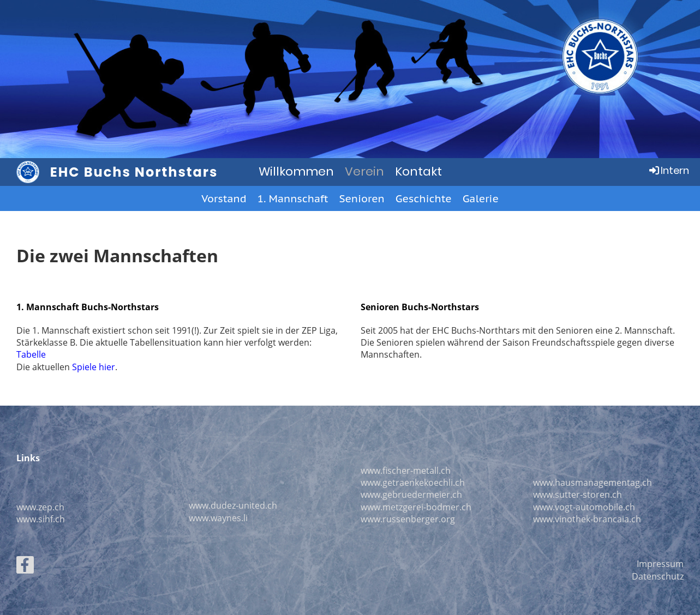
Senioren (361, 198)
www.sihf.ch (41, 519)
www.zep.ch (40, 507)
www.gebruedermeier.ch (411, 495)
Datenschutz (658, 576)
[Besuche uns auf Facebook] (25, 567)
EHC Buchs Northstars (134, 172)
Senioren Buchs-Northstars (420, 307)
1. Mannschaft (293, 198)
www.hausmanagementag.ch (593, 483)
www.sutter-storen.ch (578, 495)
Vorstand (224, 198)
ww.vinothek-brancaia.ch (590, 519)
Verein (364, 171)
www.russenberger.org (408, 519)
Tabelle (31, 354)
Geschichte (424, 198)
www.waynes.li (218, 518)
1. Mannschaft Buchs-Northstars (88, 307)
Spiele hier (94, 367)
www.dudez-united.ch (233, 505)
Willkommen (296, 171)
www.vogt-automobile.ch (584, 507)
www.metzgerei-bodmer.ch (416, 507)
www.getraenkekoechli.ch (413, 483)
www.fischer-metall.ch (406, 471)
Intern (668, 170)
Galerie (481, 198)
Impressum (660, 564)
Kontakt (418, 171)
